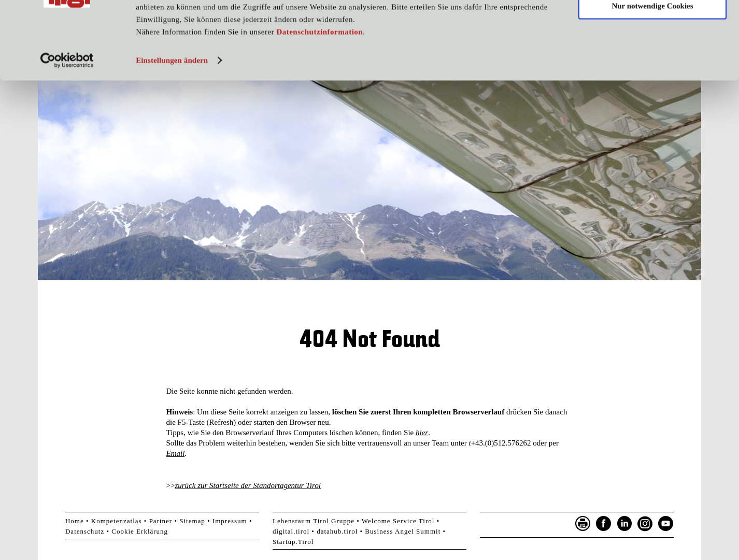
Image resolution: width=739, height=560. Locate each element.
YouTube (666, 524)
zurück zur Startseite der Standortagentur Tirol (248, 485)
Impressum (230, 521)
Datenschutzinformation (319, 82)
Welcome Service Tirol (398, 521)
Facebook (604, 524)
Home (75, 521)
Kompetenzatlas (117, 521)
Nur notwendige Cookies (652, 56)
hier (422, 433)
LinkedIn (624, 524)
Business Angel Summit (403, 531)
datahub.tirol (337, 531)
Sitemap (192, 521)
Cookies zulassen (652, 25)
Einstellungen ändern (172, 110)
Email (176, 453)
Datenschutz (85, 531)
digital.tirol (291, 531)
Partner (161, 521)
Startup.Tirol (293, 542)
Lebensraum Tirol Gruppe (314, 521)
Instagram (645, 524)
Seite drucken (583, 524)
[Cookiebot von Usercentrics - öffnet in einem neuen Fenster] (67, 110)
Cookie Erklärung (140, 531)
